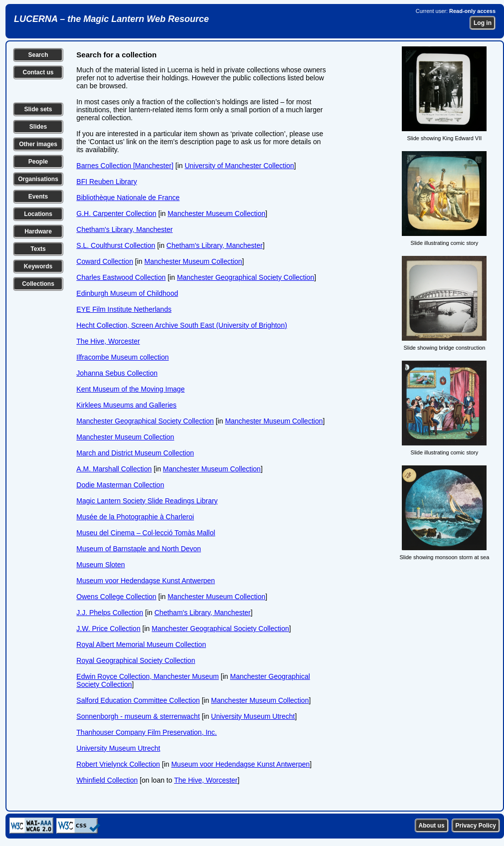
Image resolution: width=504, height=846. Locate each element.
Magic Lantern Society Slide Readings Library (147, 501)
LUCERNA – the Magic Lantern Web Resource (111, 19)
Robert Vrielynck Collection (118, 764)
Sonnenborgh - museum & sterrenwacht (138, 716)
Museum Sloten (100, 565)
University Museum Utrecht (253, 716)
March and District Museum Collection (135, 453)
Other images (38, 144)
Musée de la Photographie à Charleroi (135, 517)
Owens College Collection (116, 597)
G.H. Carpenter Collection (116, 213)
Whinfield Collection (107, 780)
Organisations (38, 179)
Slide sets (38, 109)
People (38, 162)
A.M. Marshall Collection (114, 469)
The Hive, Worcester (108, 341)
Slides (38, 127)
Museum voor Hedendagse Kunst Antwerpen (146, 581)
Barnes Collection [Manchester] (125, 166)
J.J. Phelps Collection (110, 613)
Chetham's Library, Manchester (124, 229)
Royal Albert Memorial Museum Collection (141, 644)
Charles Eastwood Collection (121, 277)
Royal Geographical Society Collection (136, 660)
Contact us (38, 72)
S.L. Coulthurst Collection (116, 245)
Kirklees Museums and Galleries (126, 405)
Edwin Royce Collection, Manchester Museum (148, 676)
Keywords (38, 266)
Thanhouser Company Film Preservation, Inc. (147, 732)
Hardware (38, 231)
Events (38, 197)
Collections (38, 284)
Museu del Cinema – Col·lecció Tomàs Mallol (146, 533)
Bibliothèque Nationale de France (128, 198)
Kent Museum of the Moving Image (130, 389)
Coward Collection (105, 261)
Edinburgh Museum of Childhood (127, 293)
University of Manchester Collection (239, 166)
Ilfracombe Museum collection (122, 357)
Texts (38, 249)
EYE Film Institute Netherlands (124, 309)
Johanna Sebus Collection (117, 373)
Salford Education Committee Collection (138, 700)
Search (38, 55)
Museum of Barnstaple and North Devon (139, 549)
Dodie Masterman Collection (120, 485)
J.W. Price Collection (108, 629)
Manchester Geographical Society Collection (246, 277)
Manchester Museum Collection (216, 213)
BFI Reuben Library (106, 182)
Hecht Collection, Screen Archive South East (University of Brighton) (182, 325)
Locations (38, 214)
